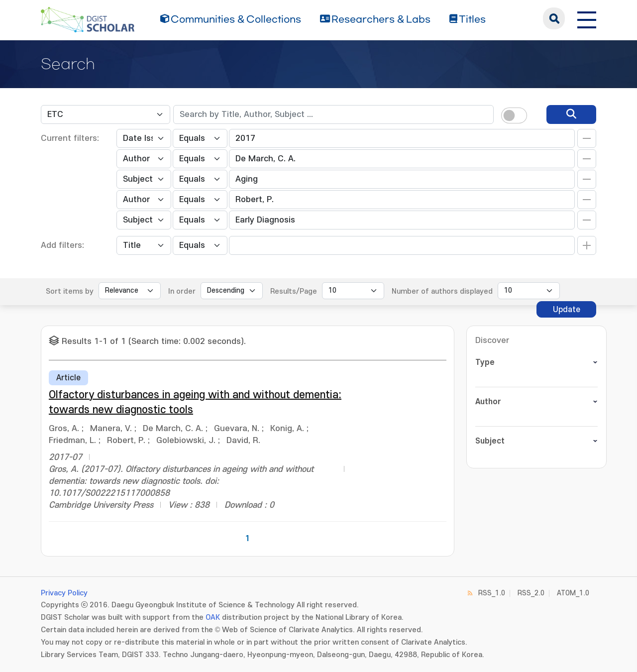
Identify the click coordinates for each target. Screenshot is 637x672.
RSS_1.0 (492, 593)
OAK (213, 617)
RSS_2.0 (531, 593)
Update (567, 310)
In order (182, 291)
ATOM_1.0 (573, 593)
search (554, 18)
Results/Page (294, 291)
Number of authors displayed (442, 291)
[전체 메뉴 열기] (587, 18)
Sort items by (70, 291)
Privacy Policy (64, 593)
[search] (571, 114)
